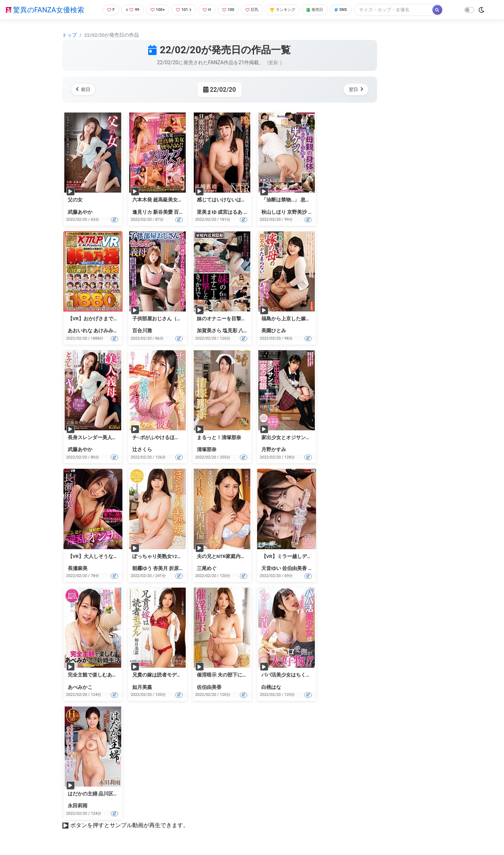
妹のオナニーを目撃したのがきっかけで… (243, 319)
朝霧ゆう (142, 568)
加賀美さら (209, 331)
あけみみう (106, 331)
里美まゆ (207, 212)
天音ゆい (271, 568)
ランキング (289, 10)
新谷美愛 (163, 212)
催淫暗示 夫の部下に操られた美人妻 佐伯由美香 (250, 675)
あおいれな (80, 331)
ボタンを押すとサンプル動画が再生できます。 (129, 825)
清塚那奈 (207, 449)
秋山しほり (274, 212)
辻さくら (142, 449)
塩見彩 (230, 331)
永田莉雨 (78, 806)
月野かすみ (274, 449)
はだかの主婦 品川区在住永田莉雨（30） (113, 794)
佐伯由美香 (294, 568)
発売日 (325, 10)
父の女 (75, 200)
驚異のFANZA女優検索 (45, 10)
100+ (155, 10)
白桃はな (271, 687)
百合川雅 (184, 212)
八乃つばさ (251, 331)
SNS (353, 10)
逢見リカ (142, 212)
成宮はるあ (230, 212)
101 (183, 10)
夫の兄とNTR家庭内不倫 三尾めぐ (234, 556)
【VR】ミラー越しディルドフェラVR (302, 556)
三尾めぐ (207, 568)
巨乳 (256, 10)
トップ (69, 35)
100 (230, 10)
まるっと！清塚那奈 (219, 437)
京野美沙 (297, 212)
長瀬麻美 (78, 568)
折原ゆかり (181, 568)
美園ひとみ (274, 331)
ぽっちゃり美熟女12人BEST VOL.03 (171, 556)
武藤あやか (80, 212)
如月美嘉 (142, 687)
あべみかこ (80, 687)
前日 (84, 89)
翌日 (355, 89)
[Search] (406, 10)
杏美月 (160, 568)
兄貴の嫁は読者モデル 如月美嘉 (167, 675)
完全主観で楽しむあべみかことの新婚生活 (115, 675)
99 (128, 10)
